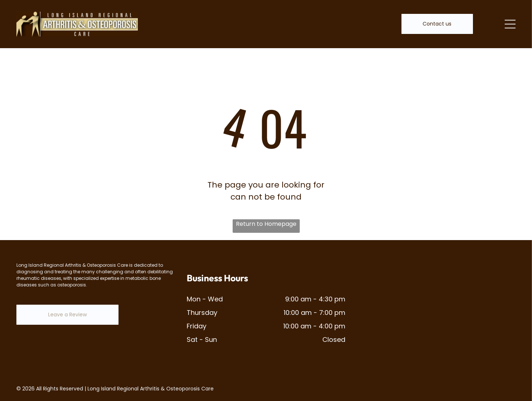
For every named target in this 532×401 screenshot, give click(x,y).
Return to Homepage (266, 224)
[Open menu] (510, 24)
